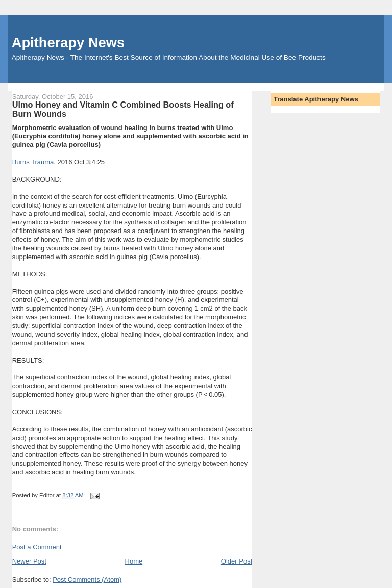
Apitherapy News (68, 43)
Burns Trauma (33, 162)
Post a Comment (37, 547)
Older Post (237, 561)
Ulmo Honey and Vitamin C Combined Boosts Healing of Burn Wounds (123, 109)
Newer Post (29, 561)
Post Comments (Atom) (87, 580)
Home (134, 561)
